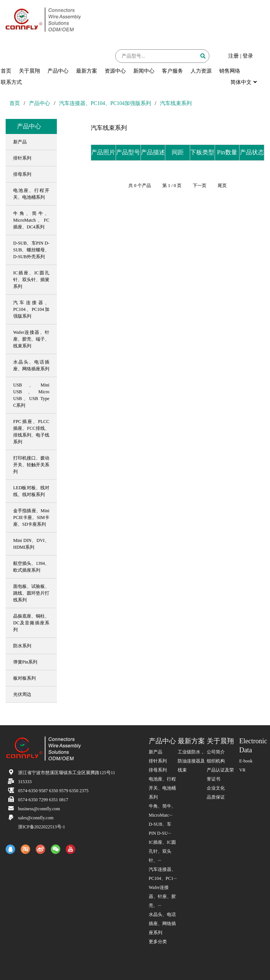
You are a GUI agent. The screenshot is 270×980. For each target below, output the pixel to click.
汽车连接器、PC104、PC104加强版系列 (105, 103)
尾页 (222, 186)
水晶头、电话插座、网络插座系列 (162, 924)
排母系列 (158, 770)
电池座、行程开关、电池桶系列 (162, 788)
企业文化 (216, 788)
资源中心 (115, 71)
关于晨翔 (29, 71)
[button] (209, 66)
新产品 (156, 752)
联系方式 (11, 82)
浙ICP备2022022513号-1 (42, 827)
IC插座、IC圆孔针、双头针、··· (162, 851)
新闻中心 (144, 71)
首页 (6, 71)
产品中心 (58, 71)
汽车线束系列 (176, 103)
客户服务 (172, 71)
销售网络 (230, 71)
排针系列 (158, 761)
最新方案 (87, 71)
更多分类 (158, 942)
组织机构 (216, 761)
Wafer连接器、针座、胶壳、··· (162, 896)
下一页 (200, 186)
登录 (248, 56)
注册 (233, 56)
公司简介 (216, 752)
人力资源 (201, 71)
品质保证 (216, 797)
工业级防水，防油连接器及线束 (191, 761)
